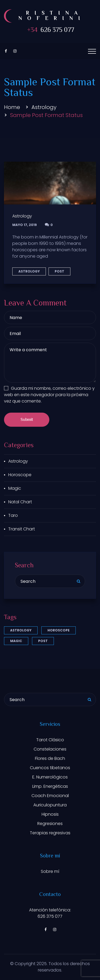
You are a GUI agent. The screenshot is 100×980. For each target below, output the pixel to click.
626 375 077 (50, 31)
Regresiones (50, 824)
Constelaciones (50, 749)
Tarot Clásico (50, 740)
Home (12, 107)
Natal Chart (20, 502)
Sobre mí (50, 871)
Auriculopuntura (50, 805)
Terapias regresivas (50, 833)
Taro (13, 515)
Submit (27, 420)
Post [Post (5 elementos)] (43, 641)
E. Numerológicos (50, 777)
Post (59, 271)
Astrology (44, 107)
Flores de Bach (50, 758)
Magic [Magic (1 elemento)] (16, 641)
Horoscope (20, 475)
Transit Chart (22, 529)
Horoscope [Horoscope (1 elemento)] (59, 630)
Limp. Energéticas (50, 786)
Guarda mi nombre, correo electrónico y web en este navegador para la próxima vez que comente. (49, 395)
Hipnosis (50, 814)
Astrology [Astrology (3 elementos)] (21, 630)
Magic (15, 488)
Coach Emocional (50, 796)
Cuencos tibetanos (50, 768)
